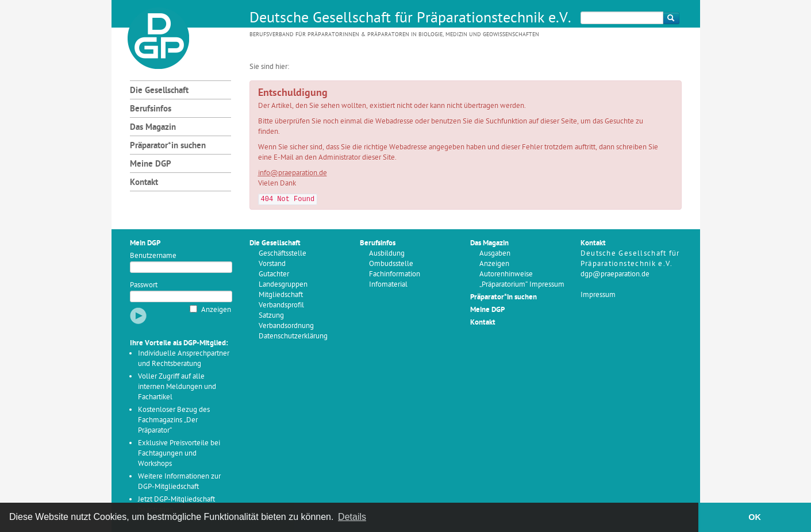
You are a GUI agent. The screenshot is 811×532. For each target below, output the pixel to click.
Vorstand (272, 264)
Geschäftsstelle (282, 254)
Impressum (598, 295)
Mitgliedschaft (281, 295)
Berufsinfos (151, 109)
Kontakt (144, 183)
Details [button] (352, 517)
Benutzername (153, 256)
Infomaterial (388, 285)
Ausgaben (495, 254)
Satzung (271, 316)
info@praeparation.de (293, 173)
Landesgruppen (283, 285)
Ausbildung (387, 254)
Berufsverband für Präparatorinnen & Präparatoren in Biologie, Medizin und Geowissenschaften (394, 35)
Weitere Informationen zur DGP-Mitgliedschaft (179, 482)
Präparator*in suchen (168, 146)
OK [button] (755, 517)
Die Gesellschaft (159, 91)
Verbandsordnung (286, 326)
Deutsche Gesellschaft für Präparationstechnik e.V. (410, 19)
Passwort (144, 285)
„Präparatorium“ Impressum (522, 285)
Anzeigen (216, 310)
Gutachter (274, 274)
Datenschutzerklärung (293, 336)
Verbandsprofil (281, 305)
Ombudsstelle (391, 264)
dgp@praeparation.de (615, 274)
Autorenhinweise (506, 274)
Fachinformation (395, 274)
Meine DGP (151, 165)
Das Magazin (153, 128)
